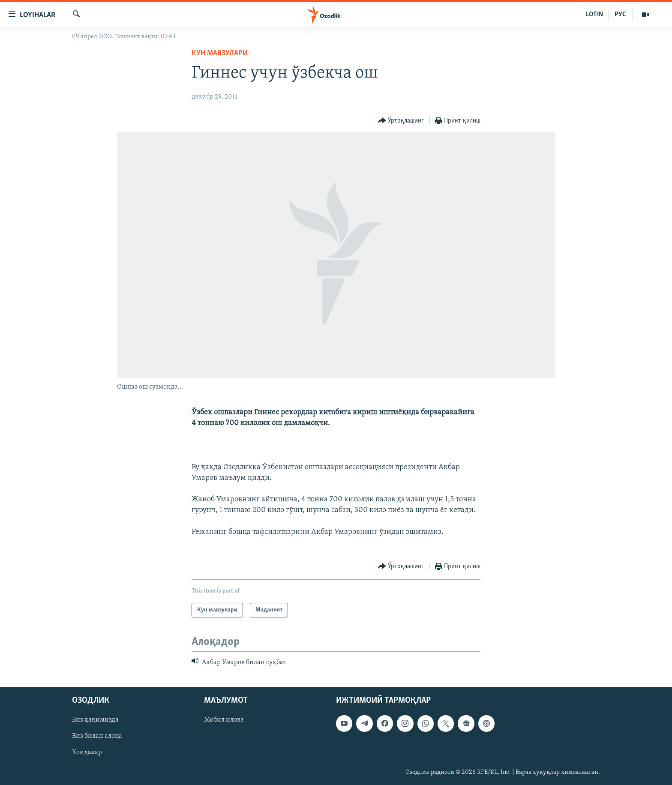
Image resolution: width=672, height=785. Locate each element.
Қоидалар (87, 752)
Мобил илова (224, 720)
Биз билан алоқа (97, 736)
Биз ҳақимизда (95, 720)
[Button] (401, 121)
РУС (620, 15)
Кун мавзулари (220, 53)
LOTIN (594, 15)
